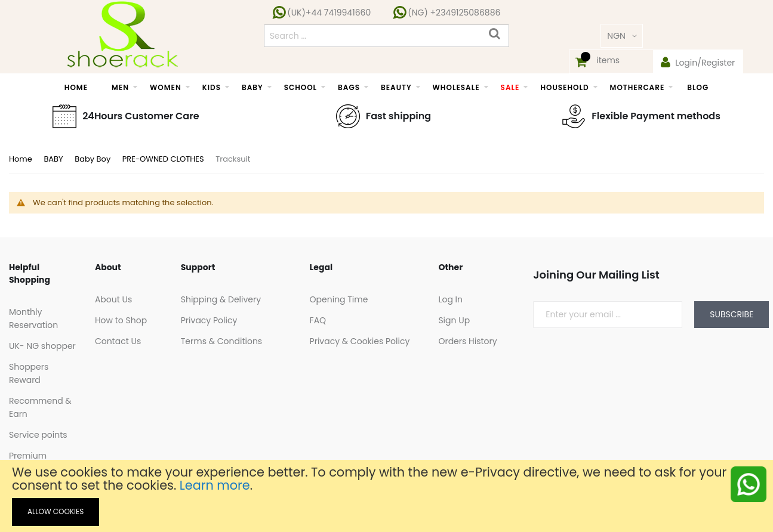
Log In (450, 299)
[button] (621, 36)
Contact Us (118, 341)
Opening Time (339, 299)
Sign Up (454, 320)
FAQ (318, 320)
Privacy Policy (209, 320)
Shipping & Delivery (221, 299)
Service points (38, 435)
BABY (54, 159)
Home (21, 159)
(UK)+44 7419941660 (329, 13)
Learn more (215, 485)
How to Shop (121, 320)
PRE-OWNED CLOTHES (164, 159)
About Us (113, 299)
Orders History (467, 341)
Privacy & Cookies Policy (360, 341)
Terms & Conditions (221, 341)
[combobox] (387, 36)
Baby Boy (93, 159)
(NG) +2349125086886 (453, 13)
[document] (386, 496)
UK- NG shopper (42, 346)
